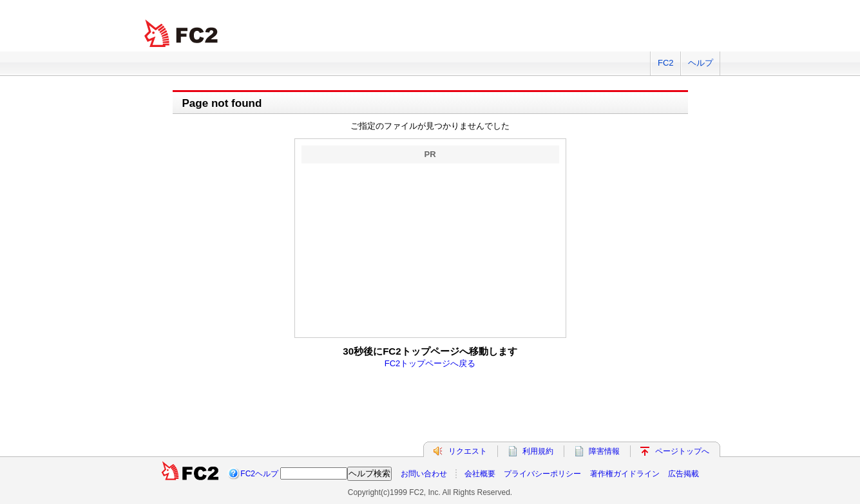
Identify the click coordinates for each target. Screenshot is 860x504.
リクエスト (468, 451)
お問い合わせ (424, 474)
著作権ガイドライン (625, 474)
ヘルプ (701, 63)
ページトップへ (682, 451)
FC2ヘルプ (259, 474)
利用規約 (538, 451)
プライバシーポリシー (542, 474)
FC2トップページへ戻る (430, 363)
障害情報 (604, 451)
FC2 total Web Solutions (182, 34)
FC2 (666, 63)
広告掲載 (683, 474)
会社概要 (480, 474)
